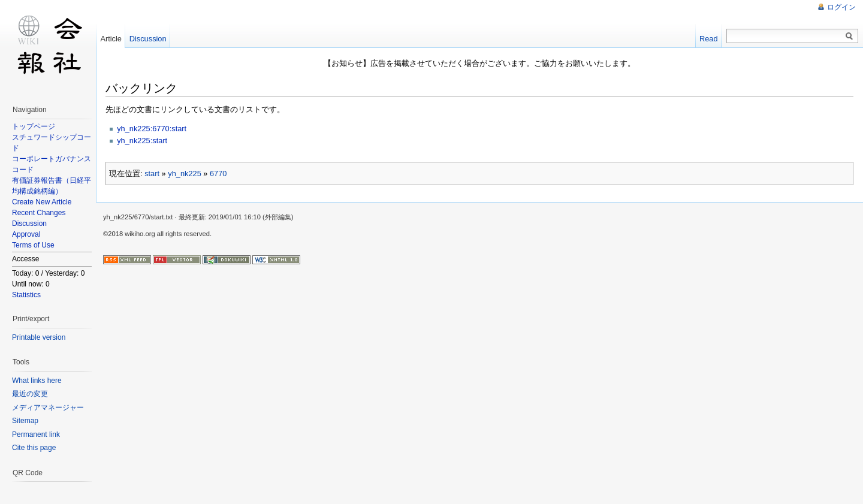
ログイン (841, 7)
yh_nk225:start (142, 141)
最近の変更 (30, 394)
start (152, 173)
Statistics (26, 295)
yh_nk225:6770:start (152, 129)
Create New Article (42, 202)
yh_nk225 (185, 173)
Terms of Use (33, 245)
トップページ (34, 126)
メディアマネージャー (48, 408)
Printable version (39, 337)
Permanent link (36, 434)
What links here (37, 381)
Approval (26, 234)
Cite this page (34, 448)
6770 (218, 173)
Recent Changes (39, 213)
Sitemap (25, 421)
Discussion (29, 224)
